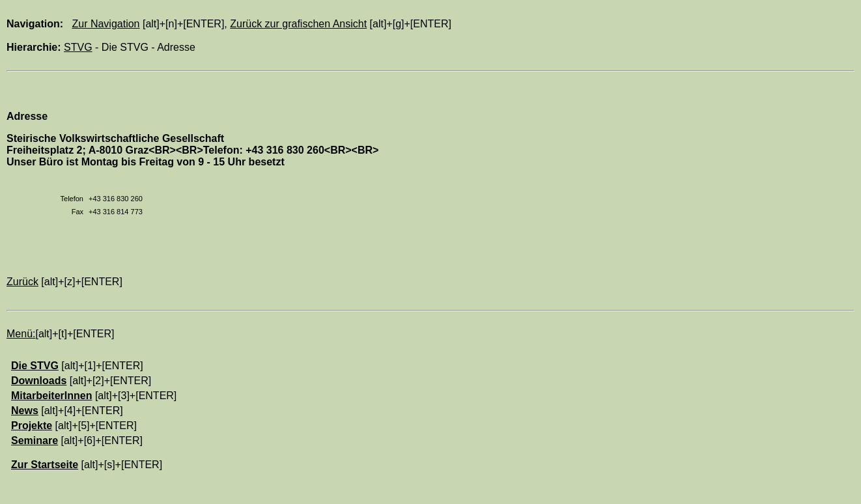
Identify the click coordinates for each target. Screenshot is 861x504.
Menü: (21, 334)
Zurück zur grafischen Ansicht (298, 24)
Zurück (22, 282)
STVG (78, 47)
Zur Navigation (106, 24)
